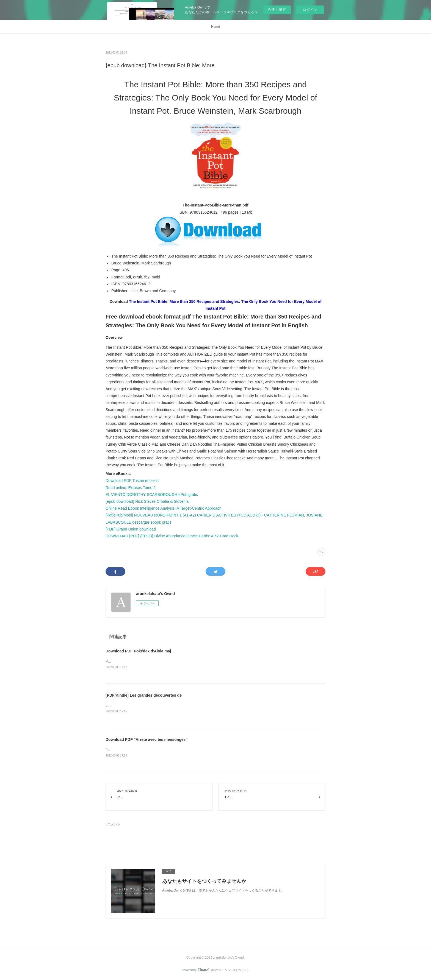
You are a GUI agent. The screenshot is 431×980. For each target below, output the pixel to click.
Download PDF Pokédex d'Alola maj (138, 651)
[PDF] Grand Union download (131, 529)
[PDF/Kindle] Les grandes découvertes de (144, 695)
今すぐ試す (277, 9)
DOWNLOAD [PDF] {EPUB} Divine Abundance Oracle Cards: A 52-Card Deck (172, 536)
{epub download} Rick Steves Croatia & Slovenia (147, 501)
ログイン (310, 10)
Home (215, 27)
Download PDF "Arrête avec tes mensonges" (147, 740)
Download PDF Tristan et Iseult (132, 481)
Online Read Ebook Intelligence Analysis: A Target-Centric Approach (164, 508)
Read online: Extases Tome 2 (131, 488)
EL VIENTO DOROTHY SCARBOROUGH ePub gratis (152, 495)
